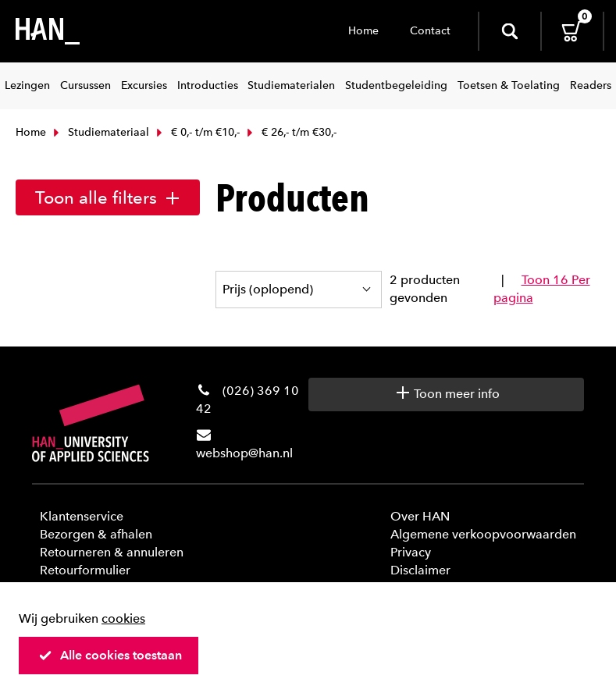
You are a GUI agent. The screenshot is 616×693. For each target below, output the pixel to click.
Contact (430, 31)
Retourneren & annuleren (112, 552)
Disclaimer (420, 570)
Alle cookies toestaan (110, 655)
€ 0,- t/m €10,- (196, 132)
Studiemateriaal (100, 132)
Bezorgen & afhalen (96, 534)
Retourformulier (85, 570)
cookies (123, 618)
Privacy (411, 552)
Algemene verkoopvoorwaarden (483, 534)
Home (363, 31)
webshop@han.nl (244, 453)
